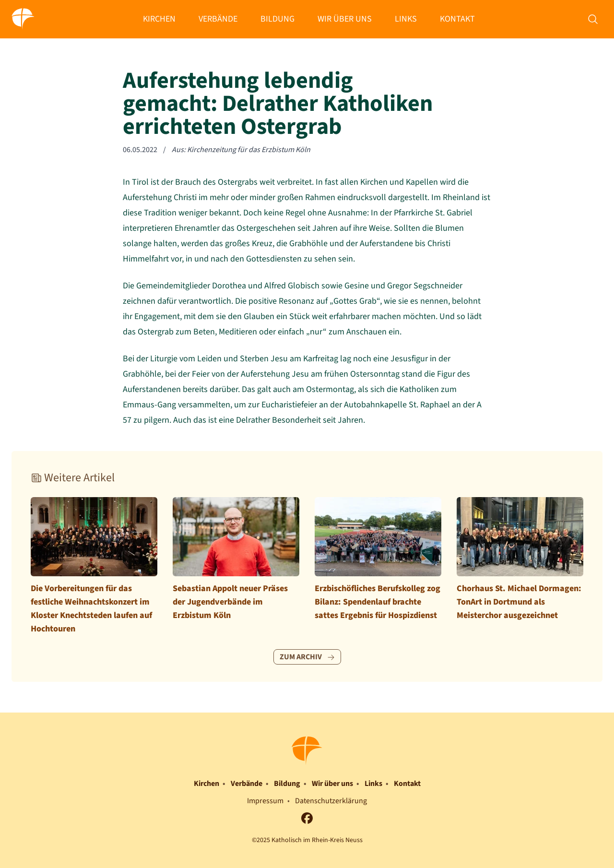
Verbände (218, 19)
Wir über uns (345, 19)
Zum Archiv (307, 657)
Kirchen (159, 19)
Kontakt (457, 19)
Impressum (265, 801)
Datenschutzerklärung (331, 801)
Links (406, 19)
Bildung (277, 19)
